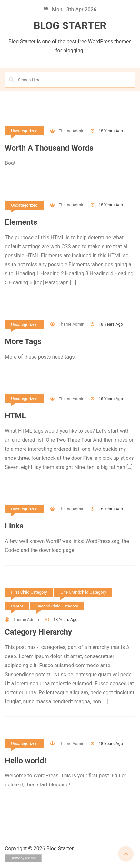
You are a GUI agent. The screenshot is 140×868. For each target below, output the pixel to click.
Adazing (31, 858)
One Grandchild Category (83, 592)
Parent (17, 606)
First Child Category (29, 592)
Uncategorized (24, 131)
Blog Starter (70, 25)
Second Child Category (57, 606)
